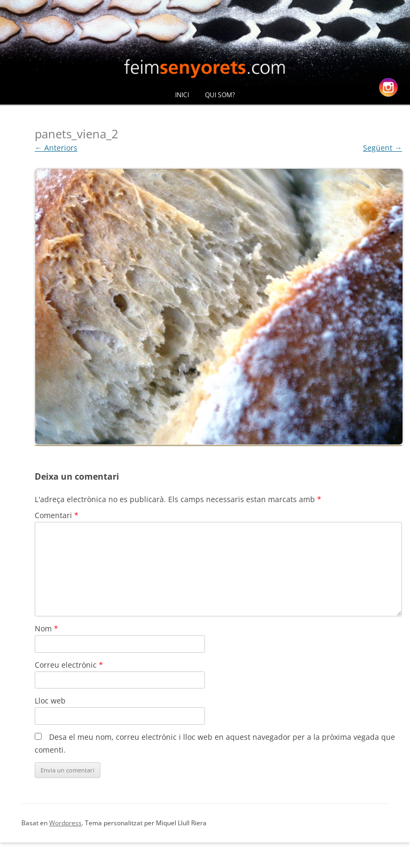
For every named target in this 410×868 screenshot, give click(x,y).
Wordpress (65, 823)
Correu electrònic (69, 665)
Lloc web (50, 701)
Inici (182, 95)
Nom (46, 628)
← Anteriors (56, 148)
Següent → (383, 148)
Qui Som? (220, 95)
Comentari (57, 515)
